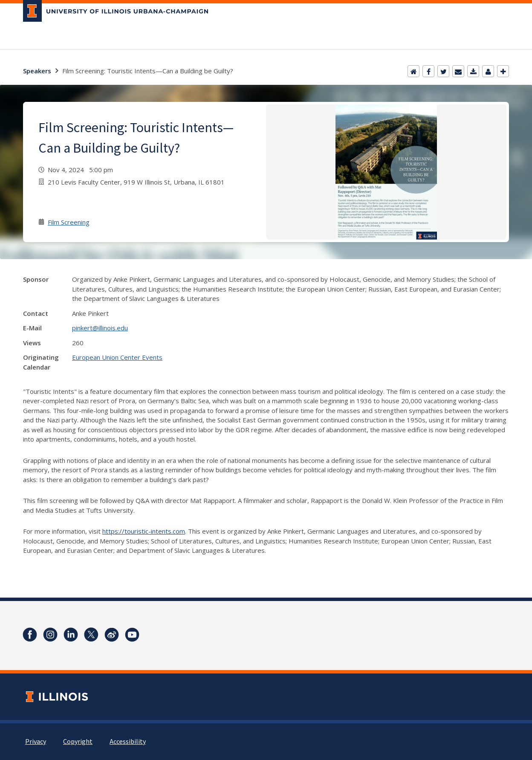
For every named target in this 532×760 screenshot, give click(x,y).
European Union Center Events (117, 357)
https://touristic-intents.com (144, 531)
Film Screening (69, 222)
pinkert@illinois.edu (100, 328)
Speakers (37, 71)
